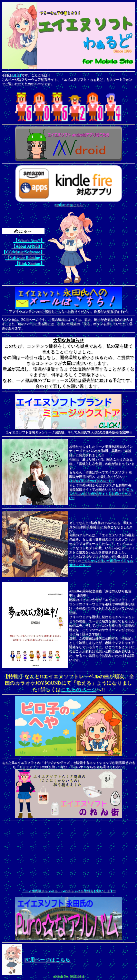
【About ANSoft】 (28, 246)
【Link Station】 (30, 263)
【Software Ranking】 (25, 258)
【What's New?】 (29, 240)
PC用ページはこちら (47, 960)
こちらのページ (79, 689)
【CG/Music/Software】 (23, 252)
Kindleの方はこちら (69, 203)
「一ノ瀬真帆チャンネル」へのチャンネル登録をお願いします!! (68, 891)
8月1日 (16, 75)
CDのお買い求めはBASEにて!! (91, 481)
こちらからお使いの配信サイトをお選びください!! (101, 494)
